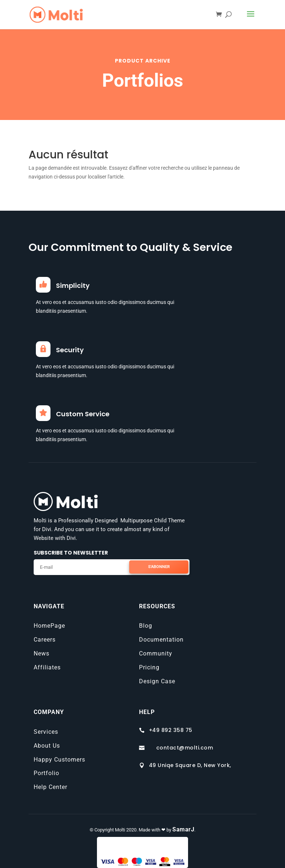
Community (156, 653)
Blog (146, 626)
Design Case (157, 681)
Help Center (50, 787)
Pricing (149, 667)
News (42, 653)
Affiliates (47, 667)
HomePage (49, 626)
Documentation (161, 640)
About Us (47, 746)
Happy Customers (59, 760)
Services (46, 732)
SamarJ (183, 829)
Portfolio (46, 773)
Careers (45, 640)
